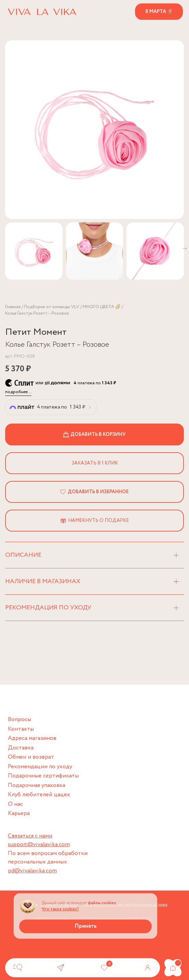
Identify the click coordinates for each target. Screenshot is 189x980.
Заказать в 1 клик (95, 463)
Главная (13, 307)
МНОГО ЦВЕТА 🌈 (102, 307)
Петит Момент (36, 332)
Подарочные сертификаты (43, 776)
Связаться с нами (30, 836)
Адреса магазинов (32, 738)
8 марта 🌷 (159, 12)
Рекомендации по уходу (40, 767)
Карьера (19, 813)
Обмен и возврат (31, 757)
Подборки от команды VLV (52, 307)
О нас (15, 804)
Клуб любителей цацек (39, 795)
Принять (86, 926)
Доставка (21, 748)
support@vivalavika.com (39, 845)
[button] (185, 249)
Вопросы (19, 720)
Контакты (21, 729)
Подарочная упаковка (37, 785)
